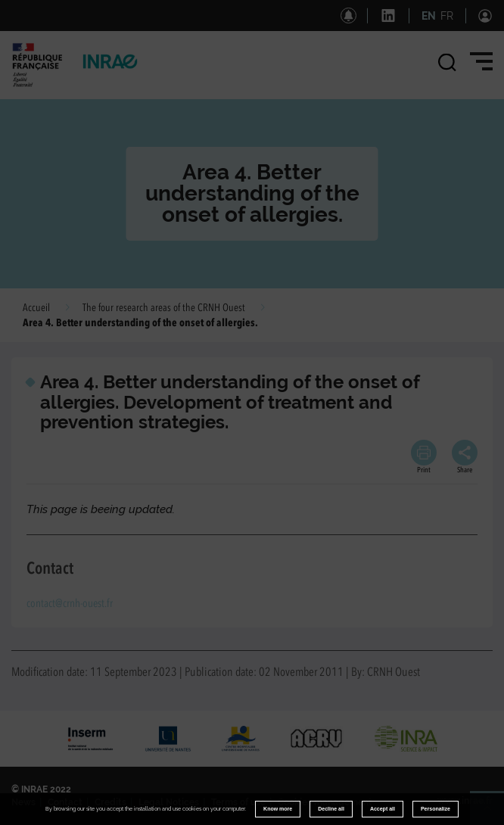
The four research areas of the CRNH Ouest (164, 308)
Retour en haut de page (493, 814)
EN (429, 16)
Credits (110, 802)
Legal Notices (169, 802)
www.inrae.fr (465, 801)
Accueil (36, 308)
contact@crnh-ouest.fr (70, 604)
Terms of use (238, 802)
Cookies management (325, 802)
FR (447, 16)
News (23, 802)
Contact (65, 802)
